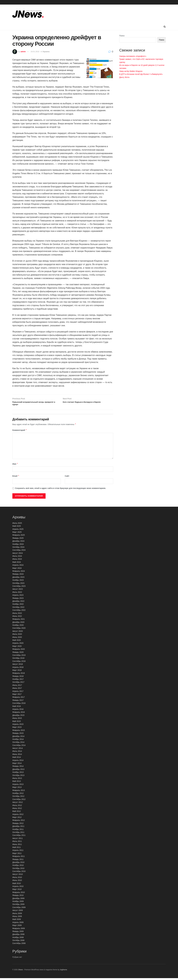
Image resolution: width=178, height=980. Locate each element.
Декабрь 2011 (18, 828)
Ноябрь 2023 (18, 582)
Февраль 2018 (19, 675)
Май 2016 (17, 708)
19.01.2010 (35, 52)
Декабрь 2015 (18, 717)
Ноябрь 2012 (18, 795)
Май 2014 (17, 759)
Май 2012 (17, 813)
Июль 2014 (17, 753)
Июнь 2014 (17, 756)
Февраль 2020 (19, 651)
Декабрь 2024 (18, 543)
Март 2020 (17, 648)
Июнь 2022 (17, 618)
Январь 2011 (18, 861)
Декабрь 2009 (18, 900)
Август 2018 (18, 666)
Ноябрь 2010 (18, 867)
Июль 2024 (17, 558)
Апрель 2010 (18, 888)
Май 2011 (17, 849)
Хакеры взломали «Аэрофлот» (133, 56)
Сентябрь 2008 (19, 945)
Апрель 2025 (18, 531)
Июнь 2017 (17, 690)
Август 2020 (18, 633)
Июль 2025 (17, 525)
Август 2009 (18, 912)
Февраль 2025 (19, 537)
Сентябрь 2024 (19, 552)
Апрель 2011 (18, 852)
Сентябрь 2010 (19, 873)
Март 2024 (17, 570)
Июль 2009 (17, 915)
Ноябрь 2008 (18, 939)
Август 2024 (18, 555)
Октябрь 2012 (18, 798)
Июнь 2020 (17, 639)
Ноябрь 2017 (18, 681)
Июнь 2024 (17, 561)
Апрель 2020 (18, 645)
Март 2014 (17, 765)
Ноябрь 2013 (18, 774)
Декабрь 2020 (18, 624)
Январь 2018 (18, 678)
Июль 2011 (17, 843)
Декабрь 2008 (18, 936)
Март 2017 (17, 696)
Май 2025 (17, 528)
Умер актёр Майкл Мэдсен (131, 71)
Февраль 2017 (19, 699)
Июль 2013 (17, 780)
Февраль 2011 (19, 858)
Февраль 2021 (19, 621)
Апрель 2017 (18, 693)
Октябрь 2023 (18, 585)
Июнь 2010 (17, 882)
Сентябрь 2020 (19, 630)
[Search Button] (165, 27)
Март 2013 (17, 789)
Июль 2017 (17, 687)
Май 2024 (17, 564)
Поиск (122, 36)
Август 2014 (18, 750)
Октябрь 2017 (18, 684)
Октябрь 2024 (18, 549)
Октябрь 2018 (18, 660)
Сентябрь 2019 (19, 657)
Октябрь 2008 (18, 942)
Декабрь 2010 (18, 864)
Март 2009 (17, 927)
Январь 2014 (18, 768)
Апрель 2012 (18, 816)
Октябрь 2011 (18, 834)
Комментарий (20, 432)
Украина (46, 52)
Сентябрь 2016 (19, 705)
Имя (15, 466)
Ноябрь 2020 (18, 627)
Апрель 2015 (18, 726)
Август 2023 (18, 591)
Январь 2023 (18, 600)
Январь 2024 (18, 576)
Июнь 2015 (17, 720)
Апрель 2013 (18, 786)
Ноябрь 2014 (18, 741)
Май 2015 (17, 723)
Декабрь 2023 (18, 579)
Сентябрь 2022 (19, 612)
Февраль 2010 (19, 894)
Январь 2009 (18, 933)
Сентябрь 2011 (19, 837)
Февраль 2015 (19, 732)
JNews (20, 971)
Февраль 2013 (19, 792)
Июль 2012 (17, 807)
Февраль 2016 (19, 714)
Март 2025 (17, 534)
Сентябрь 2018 (19, 663)
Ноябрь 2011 (18, 831)
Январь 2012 (18, 825)
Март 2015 (17, 729)
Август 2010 (18, 876)
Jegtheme (63, 971)
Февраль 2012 (19, 822)
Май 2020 (17, 642)
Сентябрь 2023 (19, 588)
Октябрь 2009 (18, 906)
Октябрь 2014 (18, 744)
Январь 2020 (18, 654)
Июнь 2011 (17, 846)
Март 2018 (17, 672)
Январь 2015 (18, 735)
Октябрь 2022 (18, 609)
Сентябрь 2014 (19, 747)
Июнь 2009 (17, 918)
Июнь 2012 (17, 810)
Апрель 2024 (18, 567)
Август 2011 (18, 840)
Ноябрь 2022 (18, 606)
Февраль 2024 (19, 573)
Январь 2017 (18, 702)
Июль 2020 (17, 636)
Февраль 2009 (19, 930)
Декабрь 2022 (18, 603)
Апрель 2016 (18, 711)
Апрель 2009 (18, 924)
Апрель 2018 (18, 669)
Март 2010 (17, 891)
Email (16, 478)
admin (23, 52)
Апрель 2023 (18, 597)
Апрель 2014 (18, 762)
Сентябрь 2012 (19, 801)
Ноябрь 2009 (18, 903)
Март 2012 (17, 819)
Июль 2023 (17, 594)
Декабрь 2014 (18, 738)
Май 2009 (17, 921)
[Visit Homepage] (28, 14)
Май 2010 (17, 885)
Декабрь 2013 (18, 771)
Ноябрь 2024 (18, 546)
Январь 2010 (18, 897)
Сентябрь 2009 (19, 909)
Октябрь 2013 (18, 777)
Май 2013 (17, 783)
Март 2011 (17, 855)
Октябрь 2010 (18, 870)
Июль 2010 (17, 879)
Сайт (67, 478)
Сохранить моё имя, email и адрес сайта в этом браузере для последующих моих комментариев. (60, 490)
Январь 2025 (18, 540)
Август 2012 (18, 804)
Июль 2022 (17, 615)
